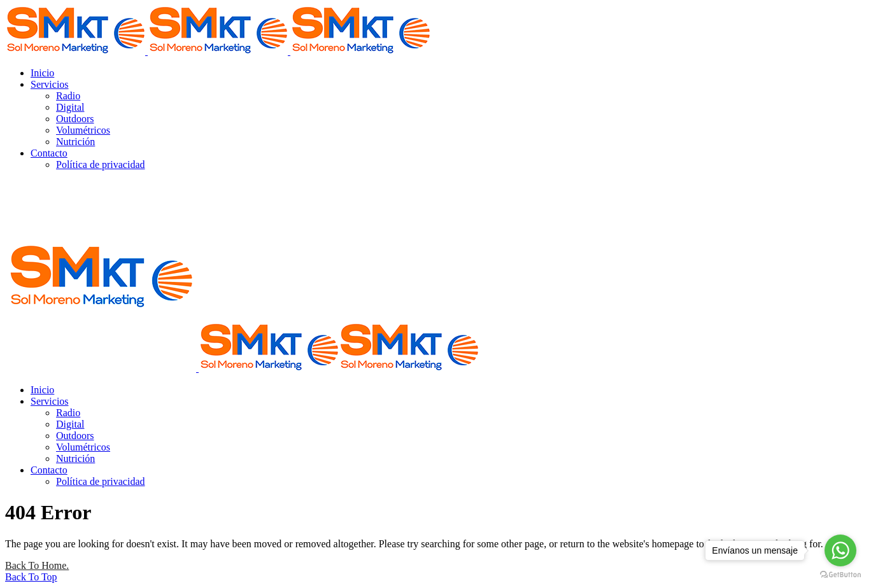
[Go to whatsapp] (840, 550)
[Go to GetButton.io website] (840, 575)
